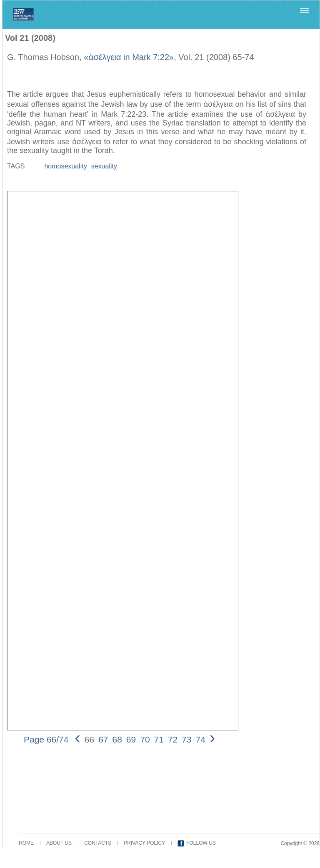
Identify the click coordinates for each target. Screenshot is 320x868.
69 (131, 739)
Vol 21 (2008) (30, 38)
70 (145, 739)
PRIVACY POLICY (144, 843)
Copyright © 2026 (300, 843)
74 (201, 739)
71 (159, 739)
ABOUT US (59, 843)
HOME (26, 843)
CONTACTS (98, 843)
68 (117, 739)
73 (186, 739)
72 (173, 739)
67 (103, 739)
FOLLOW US (201, 843)
